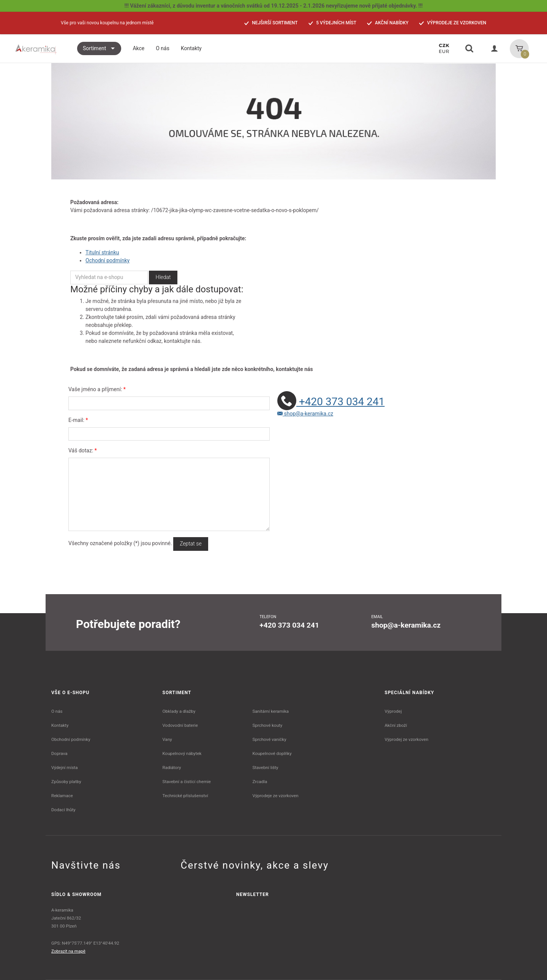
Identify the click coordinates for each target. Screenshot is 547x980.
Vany (167, 739)
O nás (57, 711)
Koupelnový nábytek (182, 753)
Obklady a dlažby (179, 711)
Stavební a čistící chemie (187, 782)
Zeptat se (191, 544)
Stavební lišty (265, 768)
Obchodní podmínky (71, 739)
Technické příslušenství (185, 796)
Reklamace (62, 796)
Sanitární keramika (270, 711)
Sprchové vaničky (269, 739)
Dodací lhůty (63, 810)
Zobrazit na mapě (68, 951)
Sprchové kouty (267, 725)
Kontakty (60, 725)
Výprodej (393, 711)
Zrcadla (260, 782)
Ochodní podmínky (108, 260)
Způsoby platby (66, 782)
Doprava (59, 753)
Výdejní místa (64, 768)
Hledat (163, 277)
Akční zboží (396, 725)
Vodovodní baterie (180, 725)
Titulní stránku (102, 252)
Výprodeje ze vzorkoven (275, 796)
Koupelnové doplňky (272, 753)
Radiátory (172, 768)
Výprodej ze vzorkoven (407, 739)
